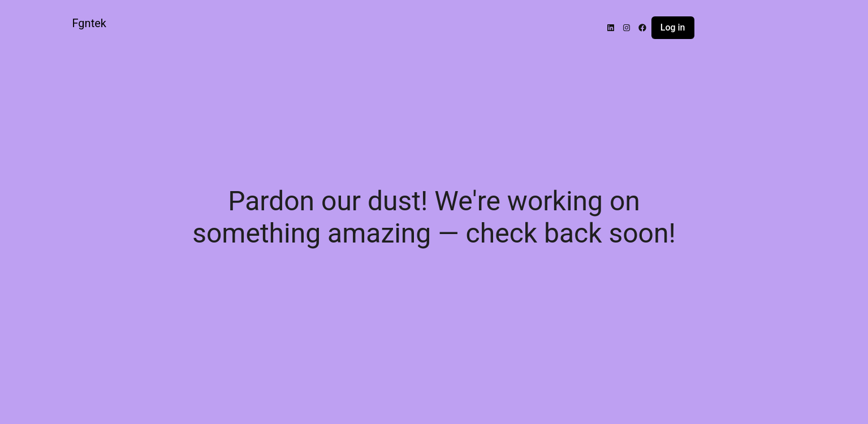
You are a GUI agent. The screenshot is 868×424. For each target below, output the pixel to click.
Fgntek (89, 23)
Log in (673, 27)
